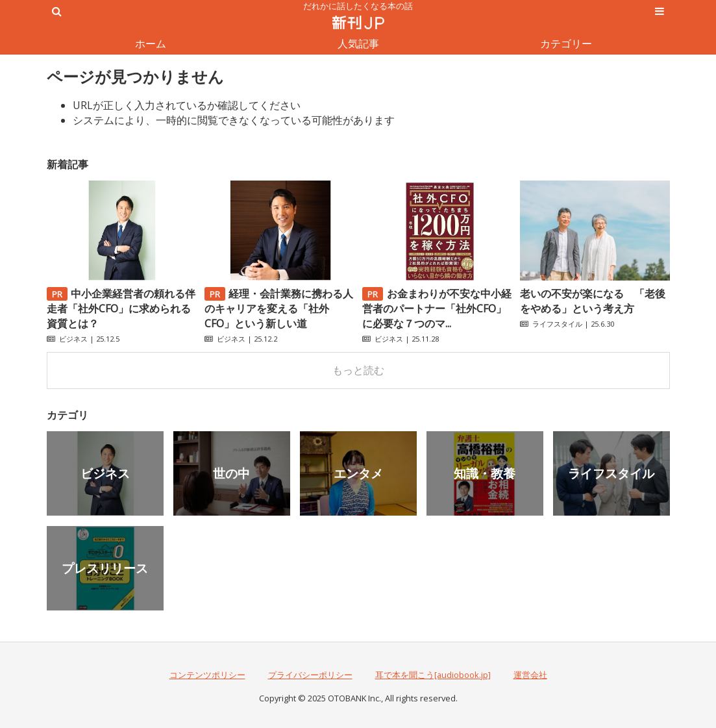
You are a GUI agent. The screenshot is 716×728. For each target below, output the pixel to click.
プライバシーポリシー (310, 675)
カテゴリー (566, 44)
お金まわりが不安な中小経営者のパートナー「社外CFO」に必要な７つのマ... (437, 308)
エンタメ (358, 473)
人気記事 (358, 44)
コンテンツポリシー (207, 675)
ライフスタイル (557, 324)
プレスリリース (105, 568)
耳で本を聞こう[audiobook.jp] (433, 675)
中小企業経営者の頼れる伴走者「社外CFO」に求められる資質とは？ (121, 308)
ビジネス (73, 339)
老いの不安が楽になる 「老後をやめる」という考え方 (593, 301)
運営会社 (530, 675)
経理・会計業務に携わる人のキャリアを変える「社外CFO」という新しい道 (279, 308)
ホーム (151, 44)
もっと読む (358, 370)
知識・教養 (485, 473)
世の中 (231, 473)
